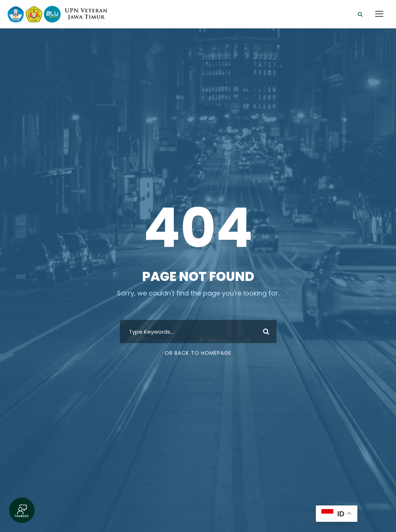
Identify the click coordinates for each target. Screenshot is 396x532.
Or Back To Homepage (198, 353)
